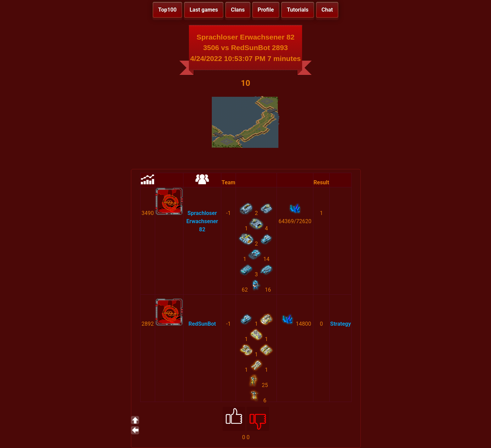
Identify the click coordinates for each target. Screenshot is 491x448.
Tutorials (298, 10)
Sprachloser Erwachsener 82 (202, 221)
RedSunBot (202, 324)
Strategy (340, 324)
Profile (266, 10)
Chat (327, 10)
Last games (204, 10)
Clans (238, 10)
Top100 (167, 10)
